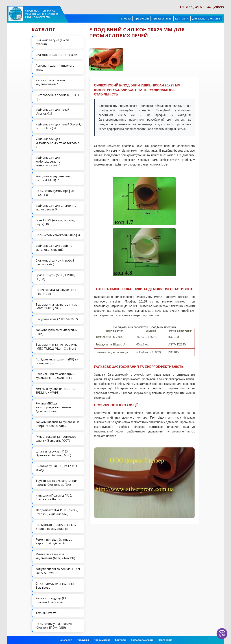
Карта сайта (165, 638)
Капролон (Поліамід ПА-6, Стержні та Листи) (54, 496)
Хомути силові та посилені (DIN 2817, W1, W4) (58, 570)
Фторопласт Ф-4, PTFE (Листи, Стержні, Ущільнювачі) (57, 511)
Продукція (142, 19)
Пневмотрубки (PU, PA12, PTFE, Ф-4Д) (58, 467)
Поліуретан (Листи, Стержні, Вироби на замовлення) (56, 526)
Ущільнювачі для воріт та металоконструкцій (54, 247)
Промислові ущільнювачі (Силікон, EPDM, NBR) (54, 624)
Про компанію (162, 19)
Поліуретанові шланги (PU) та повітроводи (57, 361)
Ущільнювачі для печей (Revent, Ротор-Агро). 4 (58, 126)
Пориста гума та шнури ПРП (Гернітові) (56, 291)
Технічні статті (46, 612)
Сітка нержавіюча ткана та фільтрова (55, 584)
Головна (125, 19)
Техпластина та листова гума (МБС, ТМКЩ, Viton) (56, 306)
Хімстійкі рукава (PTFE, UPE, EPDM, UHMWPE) (55, 390)
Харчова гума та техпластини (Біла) (56, 331)
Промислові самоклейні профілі (58, 234)
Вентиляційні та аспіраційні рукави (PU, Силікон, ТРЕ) (55, 375)
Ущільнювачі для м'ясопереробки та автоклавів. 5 (58, 143)
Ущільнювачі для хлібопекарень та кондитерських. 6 (48, 161)
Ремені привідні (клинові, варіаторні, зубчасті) (54, 540)
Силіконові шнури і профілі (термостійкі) (55, 262)
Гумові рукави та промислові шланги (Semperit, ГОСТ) (56, 438)
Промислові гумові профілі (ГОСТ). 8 (55, 192)
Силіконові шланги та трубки (56, 55)
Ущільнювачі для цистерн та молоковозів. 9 (56, 207)
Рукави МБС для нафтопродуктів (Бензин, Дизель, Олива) (54, 406)
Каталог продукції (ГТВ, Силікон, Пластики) (52, 599)
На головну (65, 638)
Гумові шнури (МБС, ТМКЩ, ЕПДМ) (55, 277)
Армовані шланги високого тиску (55, 68)
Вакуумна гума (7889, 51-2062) (57, 319)
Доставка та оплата (206, 19)
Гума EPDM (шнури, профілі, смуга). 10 (55, 222)
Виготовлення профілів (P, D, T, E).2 (58, 97)
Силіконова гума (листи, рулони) (53, 42)
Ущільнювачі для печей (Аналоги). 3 (52, 111)
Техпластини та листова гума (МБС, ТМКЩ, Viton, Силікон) (56, 346)
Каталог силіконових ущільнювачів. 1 (50, 82)
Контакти (182, 19)
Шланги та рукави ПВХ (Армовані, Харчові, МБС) (53, 452)
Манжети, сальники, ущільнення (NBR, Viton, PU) (55, 555)
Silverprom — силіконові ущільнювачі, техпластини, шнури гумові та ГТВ (42, 14)
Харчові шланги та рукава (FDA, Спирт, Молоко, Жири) (58, 423)
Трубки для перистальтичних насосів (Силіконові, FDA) (56, 482)
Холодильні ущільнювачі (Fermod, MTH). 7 (53, 178)
